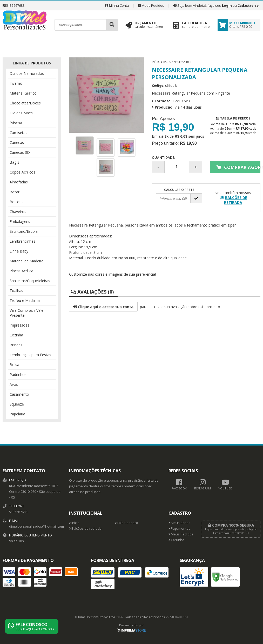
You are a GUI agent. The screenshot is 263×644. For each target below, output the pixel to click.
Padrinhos (18, 374)
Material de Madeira (26, 261)
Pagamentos (179, 529)
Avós (14, 384)
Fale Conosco (127, 523)
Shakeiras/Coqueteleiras (30, 281)
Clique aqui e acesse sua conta (103, 307)
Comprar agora (238, 167)
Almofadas (19, 182)
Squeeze (17, 404)
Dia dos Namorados (27, 73)
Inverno (16, 83)
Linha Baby (19, 251)
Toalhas (16, 291)
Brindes (16, 345)
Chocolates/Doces (25, 103)
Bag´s (14, 162)
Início (156, 62)
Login (227, 5)
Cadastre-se (248, 5)
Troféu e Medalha (25, 300)
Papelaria (17, 414)
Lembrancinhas (22, 241)
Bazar (15, 192)
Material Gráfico (23, 93)
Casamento (19, 394)
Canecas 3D (20, 152)
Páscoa (16, 123)
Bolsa (14, 365)
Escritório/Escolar (24, 231)
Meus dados (179, 523)
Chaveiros (18, 212)
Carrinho (176, 540)
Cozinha (16, 335)
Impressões (19, 325)
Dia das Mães (21, 113)
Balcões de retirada (85, 529)
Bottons (16, 202)
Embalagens (20, 221)
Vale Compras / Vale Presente (26, 313)
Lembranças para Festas (30, 355)
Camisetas (18, 133)
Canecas (17, 142)
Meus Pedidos (151, 5)
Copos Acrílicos (22, 172)
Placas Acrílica (21, 271)
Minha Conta (117, 5)
